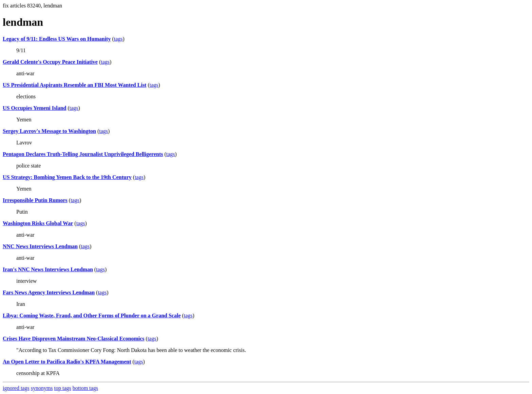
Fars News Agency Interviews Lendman (49, 292)
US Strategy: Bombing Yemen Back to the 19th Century (67, 177)
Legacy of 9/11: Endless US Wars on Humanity (57, 39)
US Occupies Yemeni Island (34, 108)
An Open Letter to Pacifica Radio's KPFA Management (67, 362)
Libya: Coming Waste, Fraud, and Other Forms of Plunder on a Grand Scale (92, 316)
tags (118, 39)
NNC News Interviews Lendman (40, 246)
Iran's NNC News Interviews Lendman (48, 269)
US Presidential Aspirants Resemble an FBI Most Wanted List (74, 85)
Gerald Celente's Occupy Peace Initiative (50, 62)
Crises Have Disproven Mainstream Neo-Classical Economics (74, 339)
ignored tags (16, 388)
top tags (63, 388)
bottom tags (85, 388)
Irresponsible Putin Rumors (35, 200)
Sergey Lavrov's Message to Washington (49, 131)
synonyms (42, 388)
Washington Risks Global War (38, 223)
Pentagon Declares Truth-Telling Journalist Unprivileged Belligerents (83, 154)
